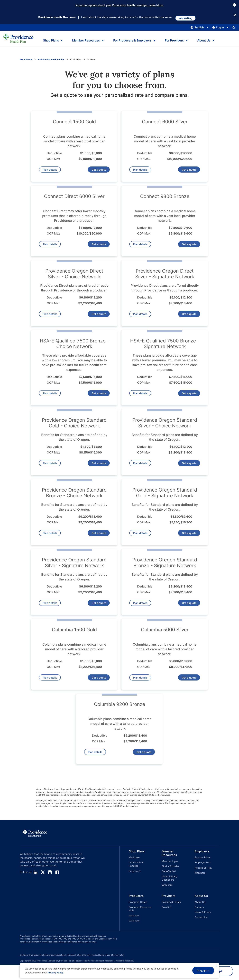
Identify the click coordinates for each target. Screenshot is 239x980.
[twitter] (43, 894)
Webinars (167, 904)
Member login (169, 883)
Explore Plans (202, 880)
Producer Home (137, 920)
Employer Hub (202, 884)
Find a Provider (170, 888)
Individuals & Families (140, 884)
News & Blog (188, 17)
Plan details (52, 171)
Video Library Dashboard (169, 898)
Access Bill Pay (203, 888)
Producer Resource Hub (139, 926)
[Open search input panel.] (234, 28)
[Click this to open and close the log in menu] (220, 28)
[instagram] (50, 894)
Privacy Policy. (56, 973)
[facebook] (57, 894)
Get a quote (97, 171)
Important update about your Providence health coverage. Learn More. (120, 5)
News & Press (202, 928)
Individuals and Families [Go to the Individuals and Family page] (51, 60)
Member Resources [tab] (86, 39)
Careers (199, 924)
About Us (200, 920)
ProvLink (166, 924)
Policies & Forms (170, 920)
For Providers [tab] (176, 39)
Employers (134, 888)
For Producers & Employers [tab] (133, 39)
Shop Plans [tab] (50, 39)
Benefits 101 (168, 892)
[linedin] (36, 894)
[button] (136, 889)
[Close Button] (234, 5)
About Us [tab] (207, 39)
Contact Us (201, 933)
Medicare (134, 880)
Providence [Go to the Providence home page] (26, 60)
